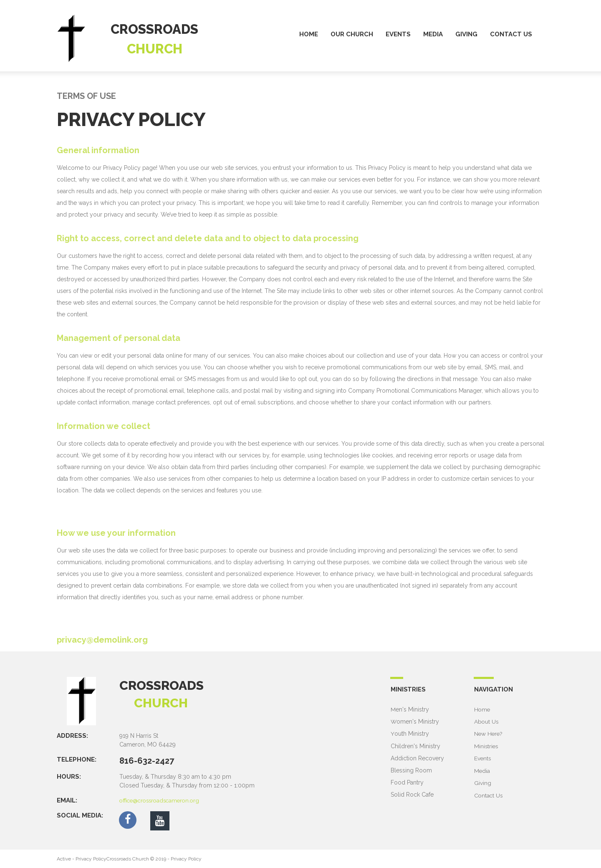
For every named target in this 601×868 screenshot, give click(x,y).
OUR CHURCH (352, 34)
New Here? (489, 734)
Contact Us (489, 794)
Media (482, 770)
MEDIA (433, 34)
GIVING (466, 34)
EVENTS (398, 34)
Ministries (487, 746)
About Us (487, 722)
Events (483, 758)
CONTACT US (511, 34)
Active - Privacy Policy (82, 859)
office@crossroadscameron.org (162, 800)
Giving (483, 782)
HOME (309, 34)
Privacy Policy (186, 859)
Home (482, 709)
